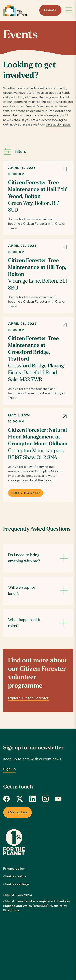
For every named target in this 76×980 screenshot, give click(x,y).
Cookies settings (16, 884)
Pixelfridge (11, 910)
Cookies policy (15, 876)
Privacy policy (14, 869)
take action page (58, 124)
